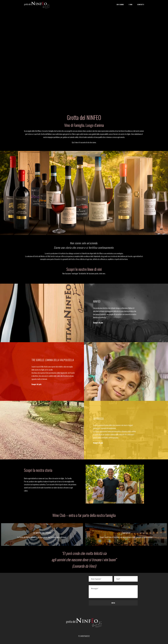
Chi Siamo (120, 4)
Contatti (141, 4)
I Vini (130, 4)
